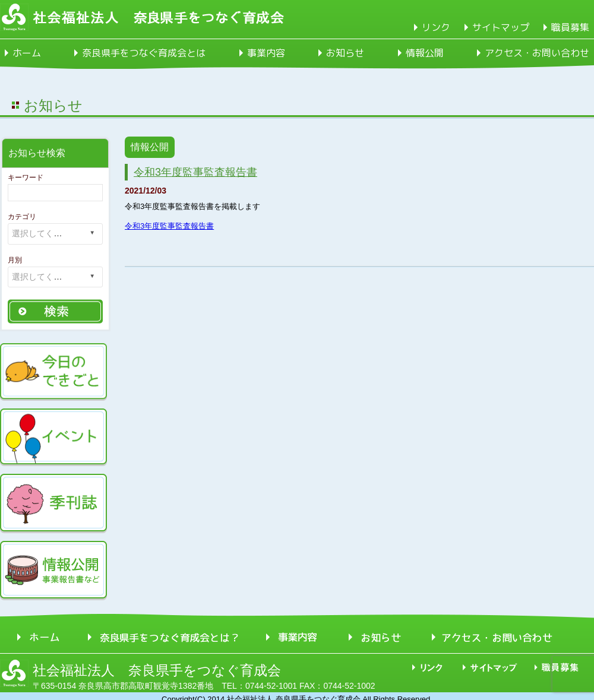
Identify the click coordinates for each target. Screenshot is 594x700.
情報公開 (425, 53)
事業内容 (266, 53)
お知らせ (345, 53)
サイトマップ (501, 27)
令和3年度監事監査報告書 (195, 172)
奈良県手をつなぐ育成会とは (144, 53)
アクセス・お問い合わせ (537, 53)
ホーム (27, 53)
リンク (436, 27)
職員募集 (570, 27)
